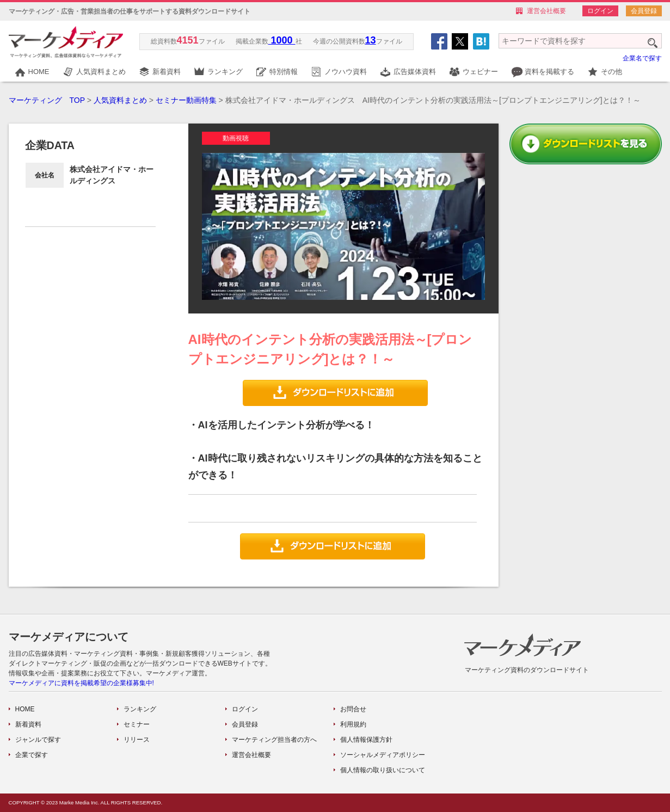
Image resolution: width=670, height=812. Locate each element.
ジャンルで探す (38, 740)
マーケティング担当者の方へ (274, 740)
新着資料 (167, 72)
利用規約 (353, 724)
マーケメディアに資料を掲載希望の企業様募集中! (81, 683)
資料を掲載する (549, 72)
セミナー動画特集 (186, 100)
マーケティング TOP (47, 100)
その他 (611, 72)
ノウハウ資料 (346, 72)
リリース (137, 740)
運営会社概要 (546, 11)
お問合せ (353, 709)
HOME (39, 72)
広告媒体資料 (415, 72)
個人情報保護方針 (366, 740)
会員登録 (644, 11)
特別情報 (284, 72)
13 (371, 40)
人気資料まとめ (101, 72)
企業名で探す (642, 58)
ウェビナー (480, 72)
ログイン (600, 11)
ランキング (225, 72)
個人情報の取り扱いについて (383, 770)
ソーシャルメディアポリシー (383, 755)
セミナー (137, 724)
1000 (282, 40)
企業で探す (32, 755)
